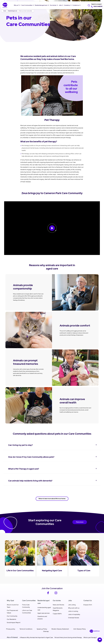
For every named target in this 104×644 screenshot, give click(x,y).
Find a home (80, 522)
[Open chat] (100, 640)
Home (5, 11)
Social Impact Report (14, 622)
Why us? (16, 5)
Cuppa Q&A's (57, 614)
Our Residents (11, 619)
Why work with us (74, 608)
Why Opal (10, 601)
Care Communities (27, 5)
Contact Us (88, 601)
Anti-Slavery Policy (80, 629)
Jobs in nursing (73, 611)
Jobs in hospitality (74, 614)
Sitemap (46, 631)
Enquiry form (88, 605)
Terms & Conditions (26, 629)
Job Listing (72, 605)
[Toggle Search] (89, 5)
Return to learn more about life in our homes (52, 499)
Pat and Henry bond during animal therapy (68, 637)
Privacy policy (11, 629)
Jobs (60, 5)
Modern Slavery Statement (60, 629)
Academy (67, 5)
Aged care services (44, 613)
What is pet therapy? (90, 637)
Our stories (53, 5)
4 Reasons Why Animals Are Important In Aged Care (36, 637)
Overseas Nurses (74, 618)
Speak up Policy (42, 629)
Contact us (76, 5)
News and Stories (58, 605)
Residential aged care (41, 5)
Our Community (12, 616)
